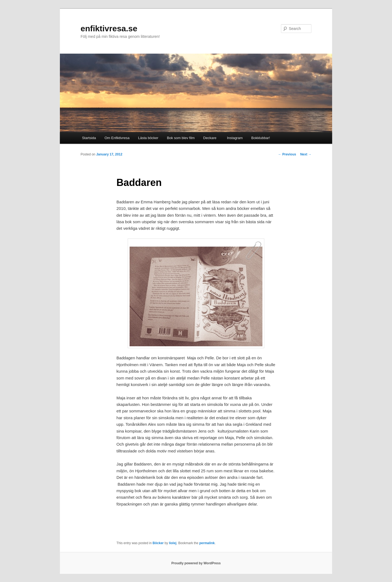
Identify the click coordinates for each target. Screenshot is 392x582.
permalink (207, 543)
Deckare (210, 138)
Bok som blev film (181, 138)
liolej (173, 543)
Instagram (234, 138)
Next (306, 154)
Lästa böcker (148, 138)
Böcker (158, 543)
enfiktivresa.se (109, 28)
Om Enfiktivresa (117, 138)
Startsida (89, 138)
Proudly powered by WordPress (196, 563)
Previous (287, 154)
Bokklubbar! (261, 138)
